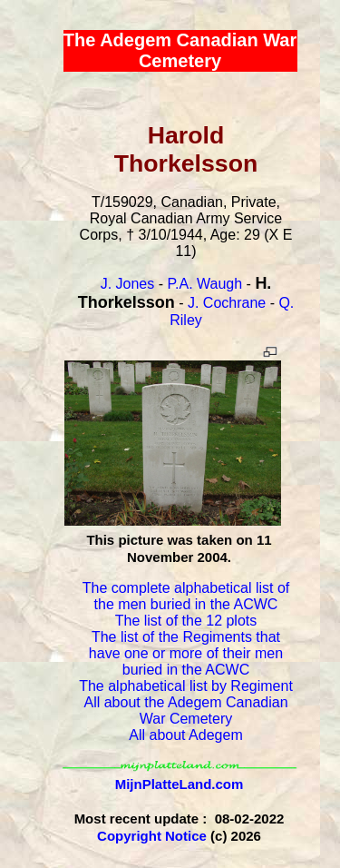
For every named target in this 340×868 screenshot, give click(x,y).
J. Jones (128, 284)
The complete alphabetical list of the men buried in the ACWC (186, 596)
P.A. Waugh (204, 284)
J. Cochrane (227, 303)
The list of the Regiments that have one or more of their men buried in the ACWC (186, 653)
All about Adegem (185, 735)
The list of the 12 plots (186, 621)
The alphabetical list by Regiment (186, 686)
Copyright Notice (152, 836)
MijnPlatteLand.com (180, 784)
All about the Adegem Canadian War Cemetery (185, 710)
